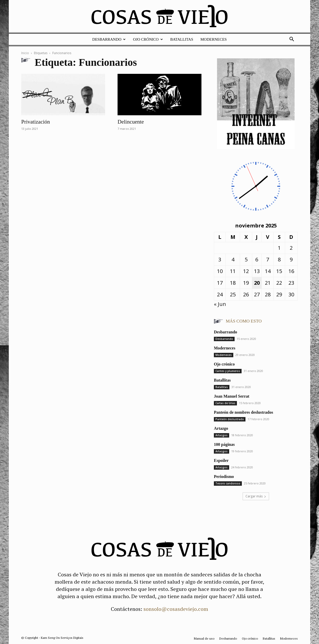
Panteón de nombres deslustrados (244, 412)
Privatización (36, 122)
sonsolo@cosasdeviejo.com (176, 609)
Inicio (25, 53)
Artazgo (221, 428)
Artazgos (222, 435)
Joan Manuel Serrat (232, 396)
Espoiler (221, 460)
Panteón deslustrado (230, 419)
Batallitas (182, 39)
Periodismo (224, 477)
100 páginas (224, 444)
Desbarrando (109, 39)
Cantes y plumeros (228, 371)
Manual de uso (204, 638)
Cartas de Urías (225, 403)
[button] (292, 39)
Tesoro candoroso (228, 483)
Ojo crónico (148, 39)
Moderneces (214, 39)
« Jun (220, 304)
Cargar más (256, 496)
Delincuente (131, 122)
